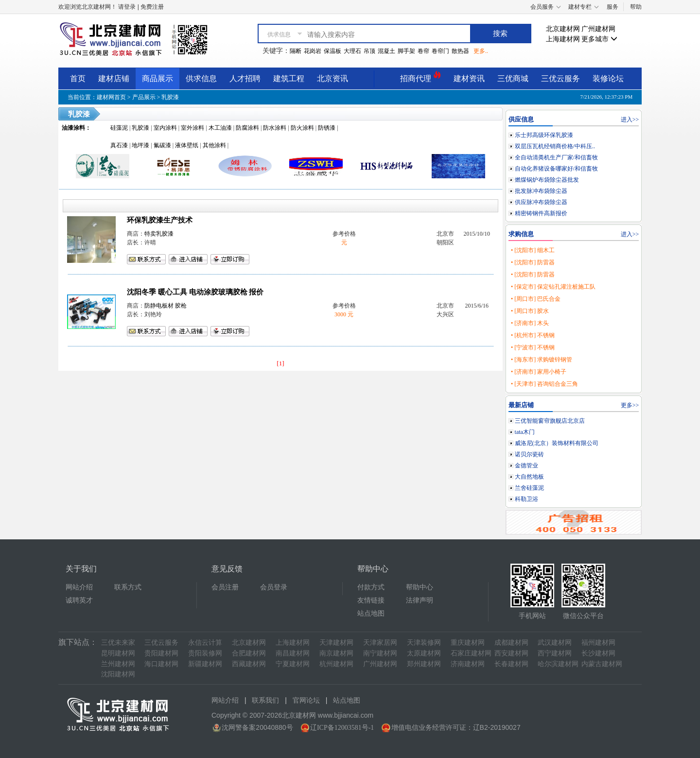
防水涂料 (275, 128)
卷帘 (423, 51)
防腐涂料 (247, 128)
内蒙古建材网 (602, 664)
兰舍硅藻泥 (529, 488)
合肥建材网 (249, 653)
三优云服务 (560, 78)
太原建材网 (424, 653)
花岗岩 (313, 51)
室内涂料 (165, 128)
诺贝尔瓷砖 (529, 454)
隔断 (296, 51)
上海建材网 (563, 39)
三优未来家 (118, 643)
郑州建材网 (424, 664)
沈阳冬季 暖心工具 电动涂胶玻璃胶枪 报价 (195, 292)
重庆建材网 (468, 643)
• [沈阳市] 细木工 (533, 250)
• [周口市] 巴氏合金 (536, 299)
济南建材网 (468, 664)
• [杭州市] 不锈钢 (533, 335)
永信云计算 (205, 643)
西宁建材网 (555, 653)
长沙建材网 (598, 653)
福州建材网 (598, 643)
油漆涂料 (73, 128)
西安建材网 (511, 653)
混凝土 (386, 51)
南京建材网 (336, 653)
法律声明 (420, 600)
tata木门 (525, 432)
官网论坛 (306, 700)
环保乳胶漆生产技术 (160, 220)
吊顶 (369, 51)
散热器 (460, 51)
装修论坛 (608, 78)
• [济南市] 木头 (530, 323)
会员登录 (274, 587)
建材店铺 (114, 78)
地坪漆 (140, 145)
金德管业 (526, 465)
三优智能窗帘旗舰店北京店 (550, 421)
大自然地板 (529, 477)
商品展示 (157, 78)
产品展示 (144, 97)
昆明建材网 (118, 653)
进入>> (630, 120)
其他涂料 (214, 145)
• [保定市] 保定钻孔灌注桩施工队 (553, 287)
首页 (78, 78)
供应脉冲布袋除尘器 (541, 202)
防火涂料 (302, 128)
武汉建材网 (555, 643)
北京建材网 (563, 29)
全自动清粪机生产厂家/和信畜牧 (556, 157)
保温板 (332, 51)
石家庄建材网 (471, 653)
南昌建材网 (293, 653)
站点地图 (371, 613)
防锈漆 (327, 128)
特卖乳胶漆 (159, 234)
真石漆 (119, 145)
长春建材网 (511, 664)
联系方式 (128, 587)
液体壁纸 (187, 145)
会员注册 (225, 587)
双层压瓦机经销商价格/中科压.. (555, 146)
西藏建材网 (249, 664)
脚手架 (406, 51)
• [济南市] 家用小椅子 (539, 372)
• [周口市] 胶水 (530, 311)
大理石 (352, 51)
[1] (280, 363)
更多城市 (599, 39)
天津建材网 (336, 643)
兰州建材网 (118, 664)
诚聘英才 (79, 600)
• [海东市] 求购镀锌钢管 (542, 360)
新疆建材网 (205, 664)
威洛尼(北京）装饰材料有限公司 (557, 443)
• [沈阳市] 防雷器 (533, 262)
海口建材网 (161, 664)
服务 (612, 7)
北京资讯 (332, 78)
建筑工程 (289, 78)
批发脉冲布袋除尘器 (541, 191)
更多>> (630, 405)
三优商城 (513, 78)
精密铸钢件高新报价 (541, 213)
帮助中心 (420, 587)
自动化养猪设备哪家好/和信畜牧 (556, 169)
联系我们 (265, 700)
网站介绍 (79, 587)
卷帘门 (440, 51)
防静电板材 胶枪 (166, 306)
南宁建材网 (380, 653)
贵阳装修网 (205, 653)
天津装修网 (424, 643)
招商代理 (420, 77)
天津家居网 (380, 643)
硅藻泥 (119, 128)
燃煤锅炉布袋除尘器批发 (547, 180)
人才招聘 (245, 78)
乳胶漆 (170, 97)
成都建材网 (511, 643)
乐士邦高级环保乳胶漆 (544, 135)
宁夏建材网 (293, 664)
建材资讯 (469, 78)
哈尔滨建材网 (558, 664)
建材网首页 (111, 97)
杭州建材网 (336, 664)
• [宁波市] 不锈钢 (533, 347)
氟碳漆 (162, 145)
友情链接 (371, 600)
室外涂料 (192, 128)
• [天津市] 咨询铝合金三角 (544, 384)
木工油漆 (220, 128)
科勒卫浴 (526, 499)
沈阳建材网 (118, 674)
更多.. (481, 51)
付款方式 (371, 587)
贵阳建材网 (161, 653)
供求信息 (201, 78)
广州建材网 (598, 29)
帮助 (636, 7)
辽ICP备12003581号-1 (342, 728)
